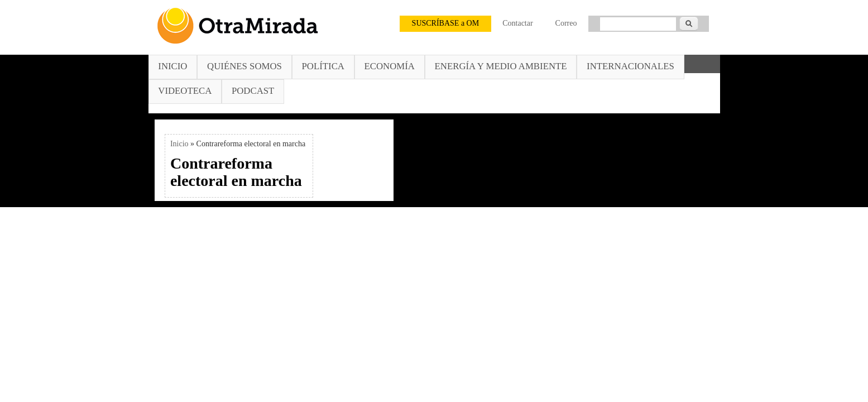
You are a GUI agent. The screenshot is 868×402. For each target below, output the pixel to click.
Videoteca (185, 91)
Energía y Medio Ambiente (501, 66)
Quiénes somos (244, 66)
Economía (390, 66)
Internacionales (630, 66)
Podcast (253, 91)
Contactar (517, 23)
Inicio (172, 66)
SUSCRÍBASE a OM (446, 23)
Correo (566, 23)
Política (323, 66)
